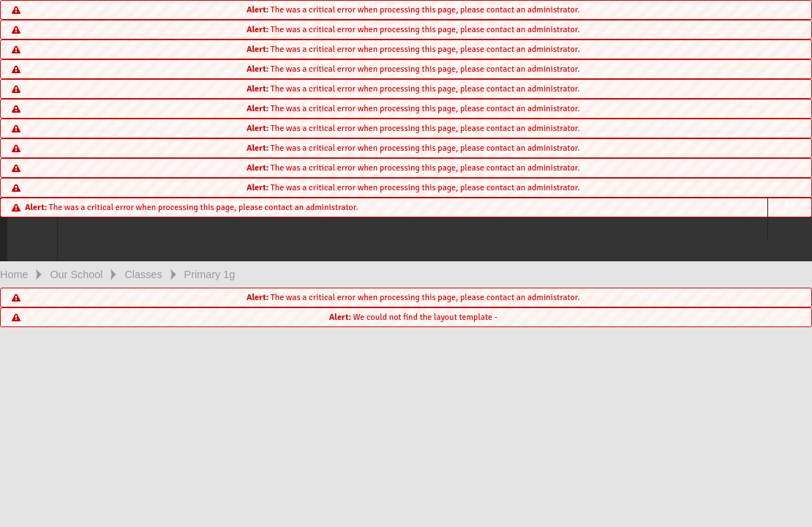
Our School (76, 274)
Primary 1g (210, 274)
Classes (143, 274)
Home (14, 274)
